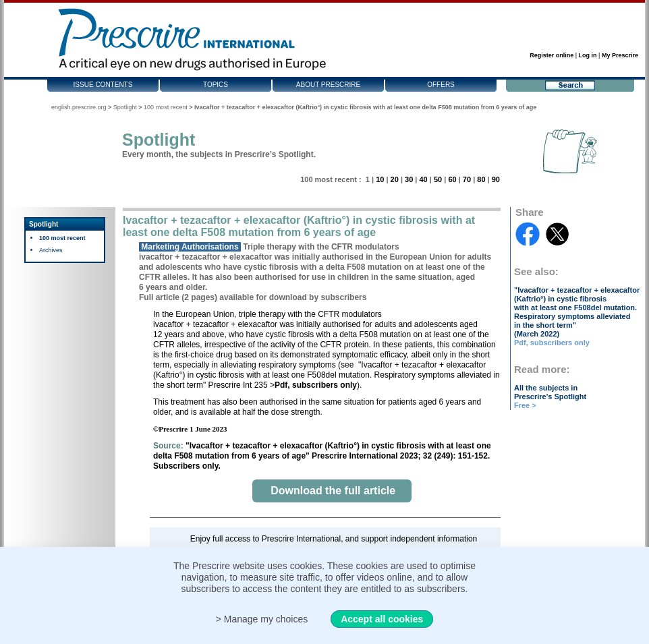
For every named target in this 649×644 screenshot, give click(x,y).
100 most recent (166, 107)
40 (423, 179)
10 (380, 179)
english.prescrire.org (79, 107)
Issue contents (103, 85)
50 (438, 179)
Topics (216, 85)
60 (452, 179)
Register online (552, 55)
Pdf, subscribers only (552, 343)
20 (395, 179)
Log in (588, 55)
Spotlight (125, 107)
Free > (525, 405)
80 (481, 179)
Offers (441, 85)
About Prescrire (328, 85)
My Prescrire (620, 55)
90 (496, 179)
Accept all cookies (382, 619)
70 (467, 179)
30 (409, 179)
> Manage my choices (262, 619)
